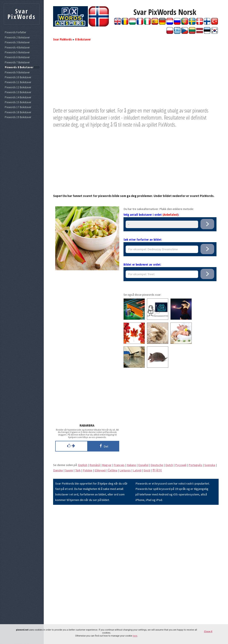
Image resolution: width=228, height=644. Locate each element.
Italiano (131, 465)
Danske (58, 470)
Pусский (181, 465)
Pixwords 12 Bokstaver (18, 87)
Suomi (69, 470)
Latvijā (137, 470)
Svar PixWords (62, 39)
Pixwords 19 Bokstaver (18, 117)
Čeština (113, 470)
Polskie (88, 470)
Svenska (210, 465)
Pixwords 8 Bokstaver (19, 67)
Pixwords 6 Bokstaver (17, 57)
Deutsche (157, 465)
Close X (208, 631)
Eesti (147, 470)
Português (195, 465)
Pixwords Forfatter (15, 32)
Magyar (107, 465)
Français (119, 465)
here (135, 636)
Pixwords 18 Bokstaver (18, 112)
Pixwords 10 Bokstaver (18, 77)
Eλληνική (100, 470)
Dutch (169, 465)
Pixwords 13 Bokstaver (18, 92)
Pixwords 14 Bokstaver (18, 97)
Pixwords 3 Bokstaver (17, 42)
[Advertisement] (136, 77)
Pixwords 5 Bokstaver (17, 52)
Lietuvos (125, 470)
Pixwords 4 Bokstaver (17, 48)
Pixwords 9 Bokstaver (17, 72)
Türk (78, 470)
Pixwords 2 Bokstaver (17, 38)
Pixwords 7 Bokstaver (17, 62)
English (83, 465)
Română (95, 465)
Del (103, 446)
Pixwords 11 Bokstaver (18, 82)
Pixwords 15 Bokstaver (18, 102)
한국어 (157, 470)
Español (143, 465)
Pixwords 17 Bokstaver (18, 107)
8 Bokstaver (83, 39)
